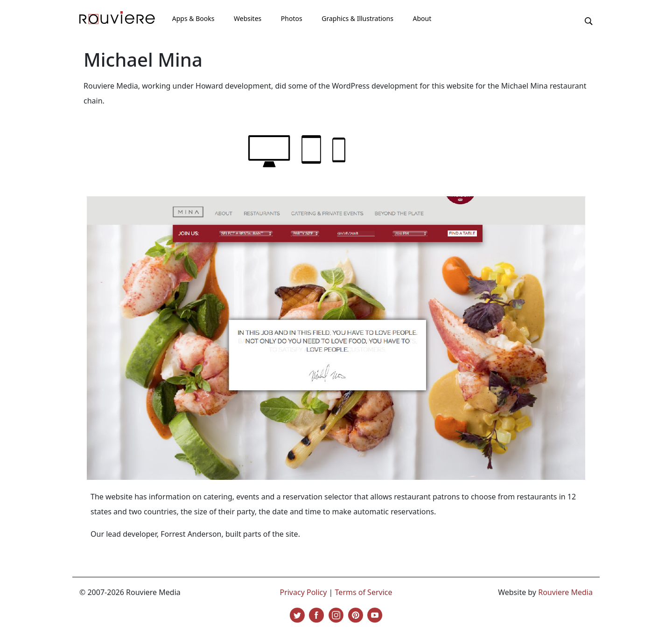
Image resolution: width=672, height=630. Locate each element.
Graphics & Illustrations (357, 18)
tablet (311, 149)
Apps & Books (193, 18)
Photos (292, 18)
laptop (269, 151)
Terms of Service (364, 592)
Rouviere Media (565, 592)
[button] (589, 21)
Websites (248, 18)
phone (339, 150)
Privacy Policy (303, 592)
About (422, 18)
